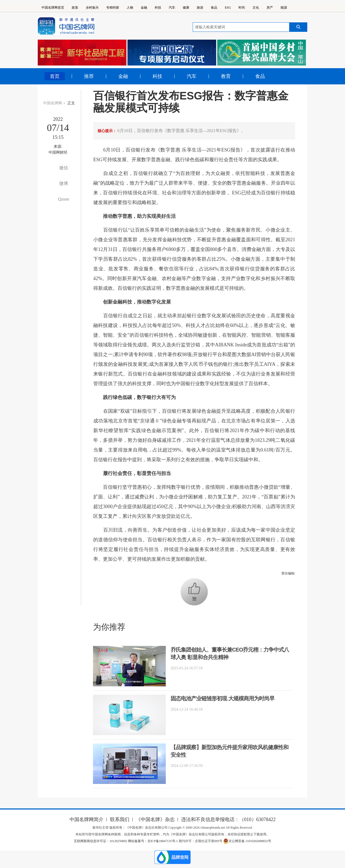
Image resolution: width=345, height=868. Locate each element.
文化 (256, 8)
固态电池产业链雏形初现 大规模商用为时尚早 (222, 698)
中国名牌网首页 (53, 8)
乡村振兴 (92, 8)
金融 (144, 8)
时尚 (242, 8)
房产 (270, 8)
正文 (71, 103)
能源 (284, 8)
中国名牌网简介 (87, 819)
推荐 (89, 76)
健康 (186, 8)
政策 (75, 8)
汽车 (172, 8)
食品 (214, 8)
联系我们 (120, 819)
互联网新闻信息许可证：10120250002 (101, 841)
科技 (158, 8)
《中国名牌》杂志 (155, 819)
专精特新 (113, 8)
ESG (228, 8)
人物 (130, 8)
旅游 (200, 8)
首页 (55, 76)
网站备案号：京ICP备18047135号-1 (153, 841)
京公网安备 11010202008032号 (247, 841)
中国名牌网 (53, 103)
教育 (226, 76)
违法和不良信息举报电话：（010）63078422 (228, 819)
